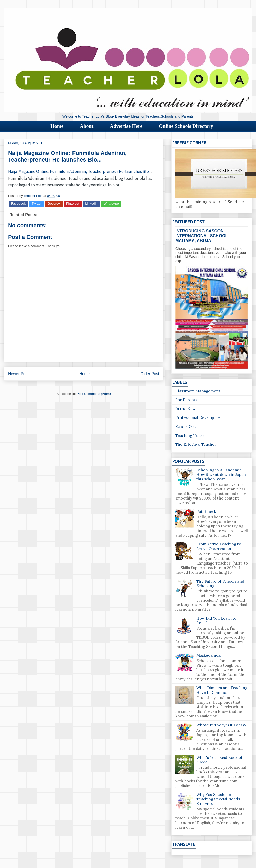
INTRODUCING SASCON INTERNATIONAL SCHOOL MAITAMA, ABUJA (202, 236)
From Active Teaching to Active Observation (219, 546)
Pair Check (206, 512)
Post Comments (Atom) (94, 394)
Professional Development (200, 418)
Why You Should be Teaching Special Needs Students (218, 799)
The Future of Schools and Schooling (220, 583)
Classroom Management (198, 391)
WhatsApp (111, 204)
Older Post (150, 374)
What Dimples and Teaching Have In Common (222, 690)
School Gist (186, 427)
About (87, 126)
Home (57, 126)
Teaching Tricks (190, 435)
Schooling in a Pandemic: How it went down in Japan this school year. (221, 475)
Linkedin (91, 204)
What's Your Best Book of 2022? (219, 760)
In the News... (188, 409)
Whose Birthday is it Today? (222, 725)
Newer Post (18, 374)
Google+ (54, 204)
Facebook (18, 204)
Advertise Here (126, 126)
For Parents (186, 400)
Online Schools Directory (186, 126)
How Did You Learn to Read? (216, 621)
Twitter (36, 204)
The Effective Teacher (196, 444)
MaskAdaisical (209, 655)
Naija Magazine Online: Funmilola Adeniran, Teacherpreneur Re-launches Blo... (80, 171)
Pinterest (73, 204)
